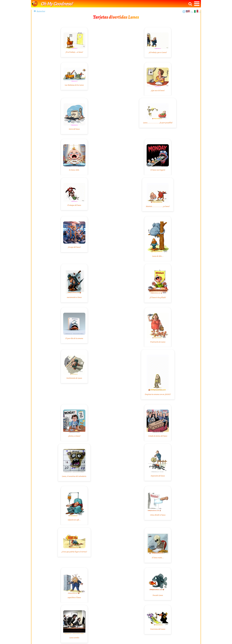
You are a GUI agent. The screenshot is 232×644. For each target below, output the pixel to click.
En (192, 12)
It (200, 12)
